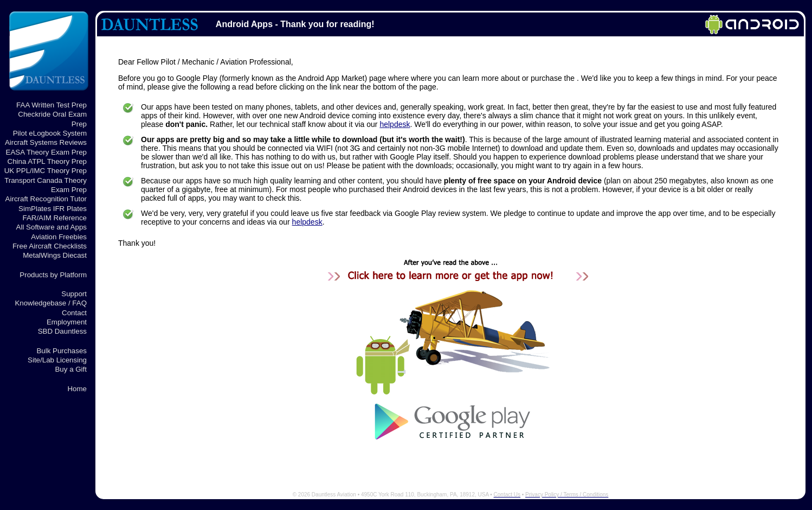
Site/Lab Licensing (57, 360)
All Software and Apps (51, 227)
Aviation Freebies (59, 237)
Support (74, 294)
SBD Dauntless (62, 331)
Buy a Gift (71, 369)
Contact (74, 313)
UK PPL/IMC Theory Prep (46, 171)
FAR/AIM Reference (54, 218)
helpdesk (395, 124)
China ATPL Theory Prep (47, 161)
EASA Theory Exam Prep (46, 152)
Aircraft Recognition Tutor (46, 199)
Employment (67, 322)
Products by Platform (53, 275)
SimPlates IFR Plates (53, 209)
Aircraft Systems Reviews (46, 142)
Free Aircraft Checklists (50, 246)
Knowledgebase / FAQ (51, 303)
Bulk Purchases (62, 351)
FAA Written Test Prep (51, 105)
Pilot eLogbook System (50, 133)
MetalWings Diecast (55, 255)
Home (77, 389)
